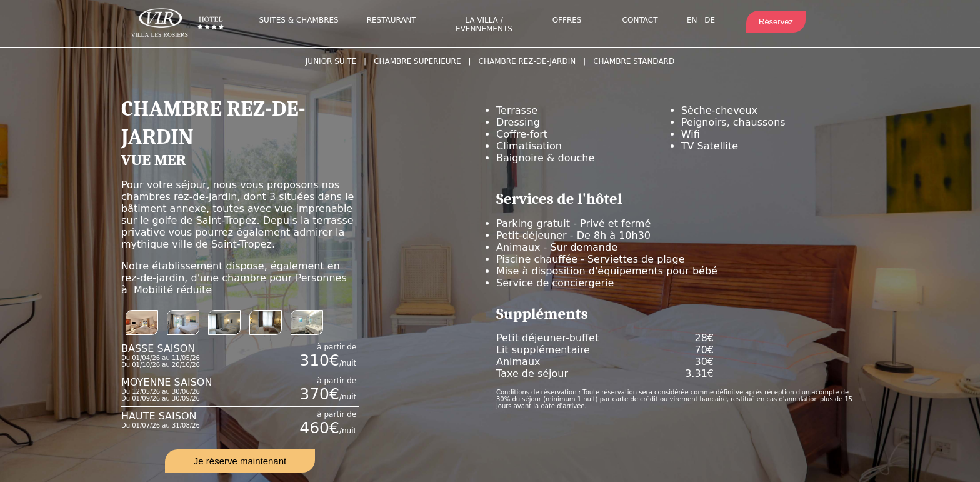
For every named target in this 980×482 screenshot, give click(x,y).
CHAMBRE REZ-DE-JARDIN (527, 61)
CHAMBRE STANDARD (634, 61)
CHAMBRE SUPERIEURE (417, 61)
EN (692, 20)
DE (710, 20)
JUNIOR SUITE (331, 61)
